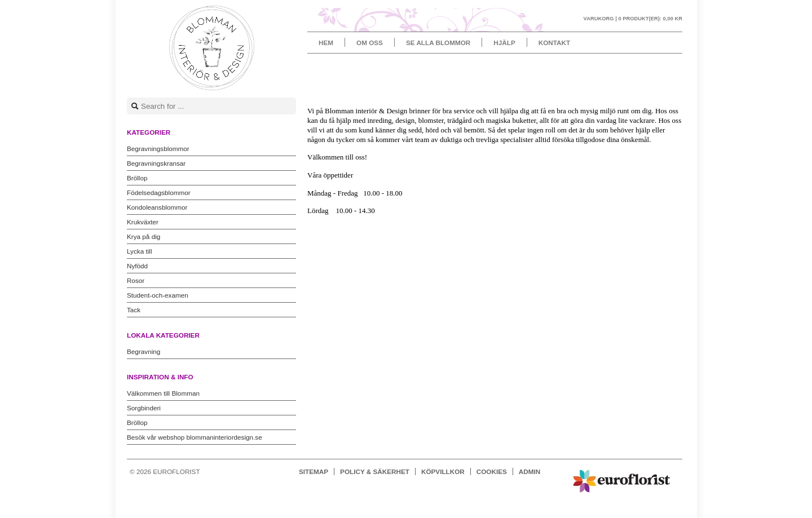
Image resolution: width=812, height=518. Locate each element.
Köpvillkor (443, 471)
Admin (529, 471)
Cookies (492, 471)
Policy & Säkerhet (375, 471)
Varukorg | (633, 19)
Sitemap (314, 471)
